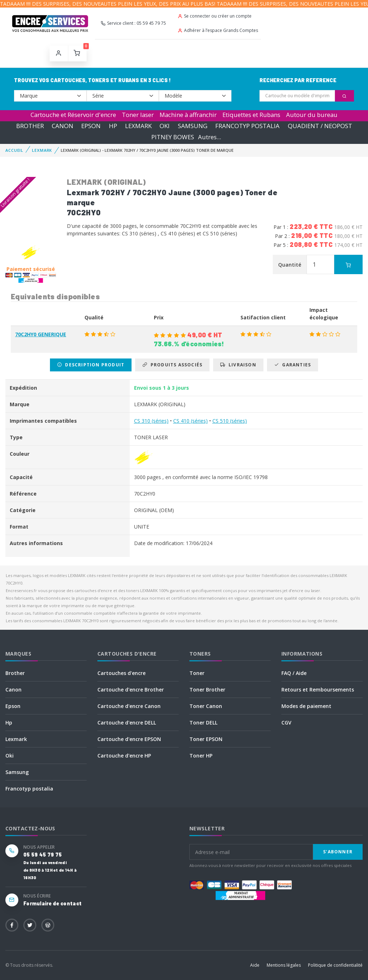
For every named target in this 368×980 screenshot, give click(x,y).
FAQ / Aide (294, 673)
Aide (255, 965)
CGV (286, 723)
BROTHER (30, 126)
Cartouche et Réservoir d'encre (73, 115)
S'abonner (338, 852)
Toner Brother (207, 690)
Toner (197, 673)
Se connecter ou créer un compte (215, 16)
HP (113, 126)
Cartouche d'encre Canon (129, 706)
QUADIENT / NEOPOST (320, 126)
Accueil (14, 150)
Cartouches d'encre (121, 673)
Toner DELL (203, 723)
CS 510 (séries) (230, 421)
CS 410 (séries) (190, 421)
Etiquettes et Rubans (251, 115)
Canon (13, 690)
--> (50, 96)
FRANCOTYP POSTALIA (247, 126)
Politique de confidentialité (335, 965)
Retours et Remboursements (318, 690)
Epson (13, 706)
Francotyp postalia (29, 789)
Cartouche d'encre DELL (127, 723)
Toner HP (201, 756)
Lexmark (16, 739)
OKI (165, 126)
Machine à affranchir (188, 115)
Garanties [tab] (293, 365)
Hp (9, 723)
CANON (63, 126)
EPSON (91, 126)
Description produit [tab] (91, 365)
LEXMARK (138, 126)
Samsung (17, 772)
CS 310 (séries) (151, 421)
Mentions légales (284, 965)
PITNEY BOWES (173, 137)
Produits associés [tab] (172, 365)
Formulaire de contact (52, 903)
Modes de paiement (306, 706)
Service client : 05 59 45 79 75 (133, 23)
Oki (10, 756)
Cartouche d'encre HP (124, 756)
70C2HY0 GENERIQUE (41, 334)
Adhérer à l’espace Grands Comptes (218, 30)
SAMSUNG (193, 126)
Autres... (210, 137)
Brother (15, 673)
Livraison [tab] (238, 365)
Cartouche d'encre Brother (131, 690)
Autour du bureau (312, 115)
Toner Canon (206, 706)
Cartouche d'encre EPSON (129, 739)
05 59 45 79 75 (43, 855)
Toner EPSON (206, 739)
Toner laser (138, 115)
